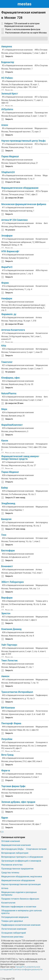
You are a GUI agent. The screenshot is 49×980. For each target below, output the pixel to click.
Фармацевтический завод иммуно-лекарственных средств (20, 458)
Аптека (38, 176)
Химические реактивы (12, 937)
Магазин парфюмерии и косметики (19, 907)
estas (25, 4)
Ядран (5, 818)
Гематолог (7, 362)
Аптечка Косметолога (13, 330)
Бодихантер (8, 62)
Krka (4, 346)
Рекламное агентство (12, 865)
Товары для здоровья (12, 921)
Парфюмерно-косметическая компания (21, 925)
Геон (4, 535)
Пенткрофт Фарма (11, 723)
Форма (5, 283)
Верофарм (7, 598)
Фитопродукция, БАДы (12, 849)
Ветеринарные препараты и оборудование (22, 857)
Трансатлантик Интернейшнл (17, 692)
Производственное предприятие (17, 869)
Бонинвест (7, 566)
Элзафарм (7, 236)
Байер (5, 488)
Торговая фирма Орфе (13, 786)
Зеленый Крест (10, 94)
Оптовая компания (11, 841)
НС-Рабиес (7, 78)
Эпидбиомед (8, 503)
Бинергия (6, 519)
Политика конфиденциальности (27, 969)
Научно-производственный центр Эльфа (23, 141)
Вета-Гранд (7, 755)
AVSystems (7, 109)
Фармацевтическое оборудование (20, 188)
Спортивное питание (36, 849)
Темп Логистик (9, 661)
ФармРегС (7, 267)
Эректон (6, 613)
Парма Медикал (10, 156)
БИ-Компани (8, 708)
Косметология (42, 239)
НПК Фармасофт (10, 251)
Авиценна (7, 46)
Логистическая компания (14, 929)
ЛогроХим (7, 739)
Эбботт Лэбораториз (12, 582)
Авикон (5, 676)
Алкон (5, 125)
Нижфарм (7, 299)
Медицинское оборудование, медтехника (22, 877)
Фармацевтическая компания (16, 845)
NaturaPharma (9, 393)
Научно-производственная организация (21, 884)
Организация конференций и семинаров (21, 861)
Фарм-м (6, 771)
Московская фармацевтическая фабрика (24, 204)
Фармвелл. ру (9, 314)
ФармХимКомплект (12, 425)
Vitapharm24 (8, 172)
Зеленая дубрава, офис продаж (18, 802)
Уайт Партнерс (9, 645)
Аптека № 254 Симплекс (15, 220)
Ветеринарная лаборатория (15, 853)
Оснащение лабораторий (14, 933)
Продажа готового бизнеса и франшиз (20, 899)
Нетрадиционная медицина (15, 917)
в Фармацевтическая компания (17, 50)
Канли (5, 441)
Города (19, 967)
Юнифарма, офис (11, 378)
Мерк (4, 409)
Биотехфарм (8, 551)
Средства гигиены (10, 873)
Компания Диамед (11, 629)
